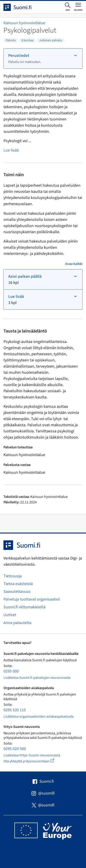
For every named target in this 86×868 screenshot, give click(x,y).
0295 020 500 (15, 749)
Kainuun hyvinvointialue (24, 23)
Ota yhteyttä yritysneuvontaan (34, 761)
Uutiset (10, 615)
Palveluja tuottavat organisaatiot (32, 599)
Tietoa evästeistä (18, 584)
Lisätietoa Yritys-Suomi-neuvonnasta (32, 755)
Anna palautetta (17, 623)
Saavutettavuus (17, 592)
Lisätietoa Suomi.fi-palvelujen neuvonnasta (37, 678)
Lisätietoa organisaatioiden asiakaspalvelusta (39, 716)
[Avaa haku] (68, 7)
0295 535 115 (15, 710)
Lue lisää (11, 150)
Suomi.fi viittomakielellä (24, 607)
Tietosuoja (13, 576)
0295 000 (11, 671)
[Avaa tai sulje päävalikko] (78, 7)
